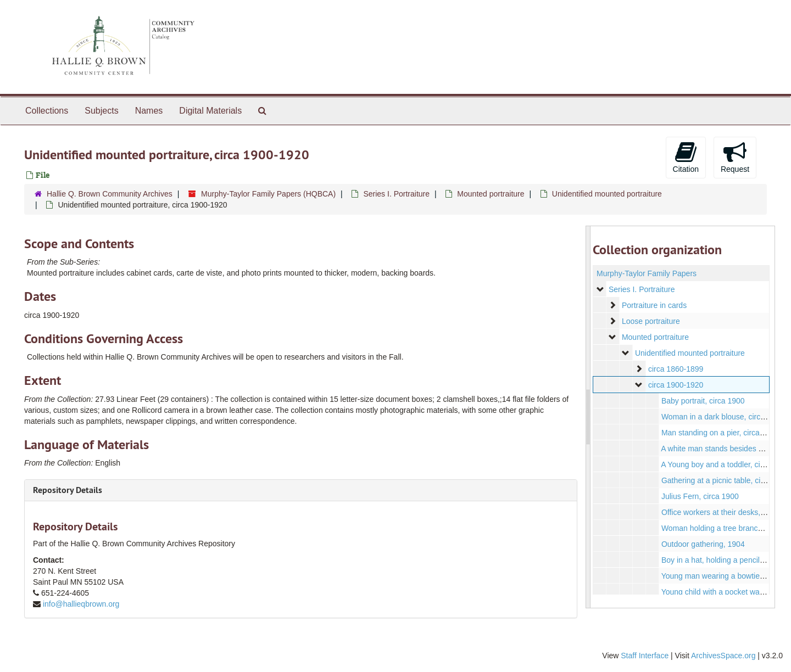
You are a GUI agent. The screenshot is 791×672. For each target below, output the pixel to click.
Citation (686, 157)
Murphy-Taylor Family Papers (647, 273)
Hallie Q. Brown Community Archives (110, 194)
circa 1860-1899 (675, 369)
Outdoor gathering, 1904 (703, 544)
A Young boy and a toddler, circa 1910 (725, 464)
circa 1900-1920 (675, 385)
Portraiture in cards (654, 305)
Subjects (101, 111)
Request (735, 157)
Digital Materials (210, 111)
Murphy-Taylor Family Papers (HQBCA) (268, 194)
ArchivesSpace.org (723, 656)
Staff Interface (645, 656)
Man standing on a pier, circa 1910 (720, 433)
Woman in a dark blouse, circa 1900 (722, 417)
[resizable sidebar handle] (588, 417)
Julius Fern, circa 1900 (700, 496)
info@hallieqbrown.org (81, 604)
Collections (47, 111)
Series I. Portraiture (396, 194)
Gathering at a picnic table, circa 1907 (725, 480)
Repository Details (68, 490)
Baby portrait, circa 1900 (703, 401)
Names (149, 111)
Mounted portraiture (491, 194)
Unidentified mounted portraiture (607, 194)
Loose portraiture (650, 321)
